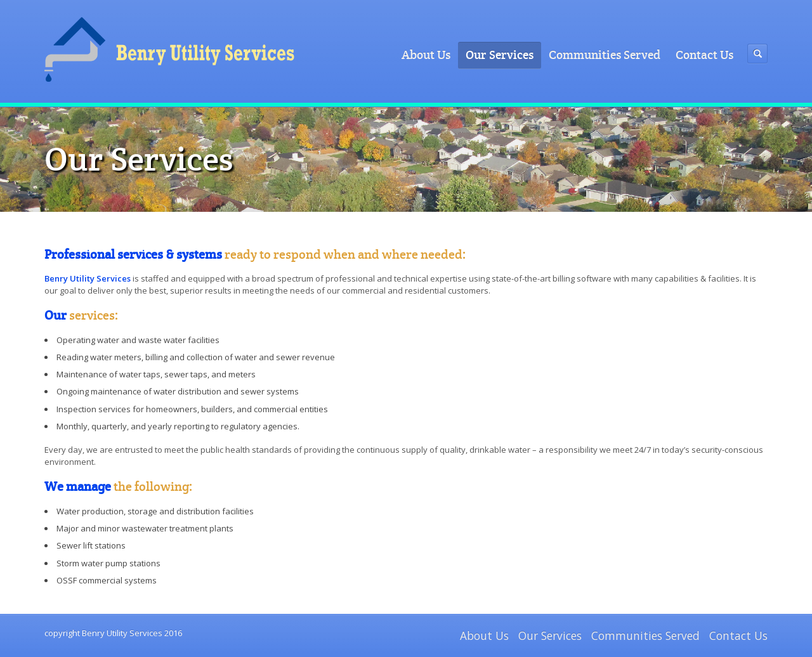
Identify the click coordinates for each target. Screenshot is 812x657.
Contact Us (704, 55)
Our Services (500, 55)
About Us (426, 55)
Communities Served (605, 55)
